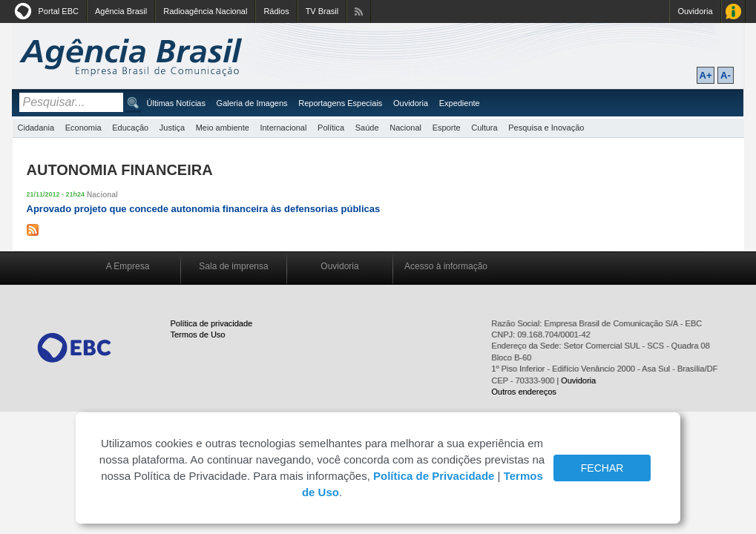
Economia (83, 128)
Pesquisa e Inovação (546, 128)
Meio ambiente (223, 128)
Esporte (447, 128)
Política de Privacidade (434, 476)
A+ (706, 75)
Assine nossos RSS (359, 11)
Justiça (172, 128)
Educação (130, 128)
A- (726, 75)
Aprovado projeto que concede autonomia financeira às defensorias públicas (204, 209)
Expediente (460, 103)
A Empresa (128, 266)
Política (331, 128)
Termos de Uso (198, 334)
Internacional (283, 128)
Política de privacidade (212, 323)
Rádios (276, 11)
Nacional (405, 128)
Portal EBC (59, 11)
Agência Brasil (121, 11)
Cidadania (36, 128)
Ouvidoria (695, 11)
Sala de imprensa (233, 266)
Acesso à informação (446, 266)
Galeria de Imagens (252, 103)
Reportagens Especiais (340, 103)
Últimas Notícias (176, 103)
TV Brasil (322, 11)
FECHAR (602, 468)
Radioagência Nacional (205, 11)
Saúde (367, 128)
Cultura (484, 128)
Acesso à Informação (733, 11)
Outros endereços (523, 392)
